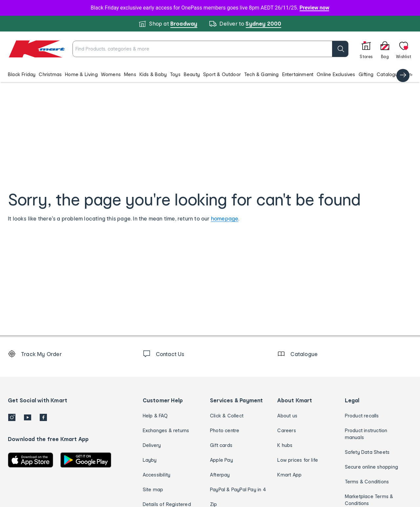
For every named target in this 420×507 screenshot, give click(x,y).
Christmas (50, 74)
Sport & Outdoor (222, 74)
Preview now (315, 8)
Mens (130, 74)
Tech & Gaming (262, 74)
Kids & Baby (153, 74)
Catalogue (389, 74)
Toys (175, 74)
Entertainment (298, 74)
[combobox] (199, 49)
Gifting (366, 74)
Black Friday (22, 74)
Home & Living (81, 74)
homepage (225, 218)
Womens (111, 74)
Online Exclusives (336, 74)
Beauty (192, 74)
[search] (317, 49)
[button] (210, 74)
